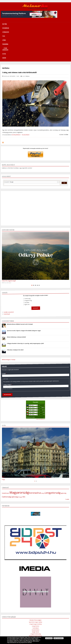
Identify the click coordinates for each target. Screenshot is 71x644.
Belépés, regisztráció (8, 135)
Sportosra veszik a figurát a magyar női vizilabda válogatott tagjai (24, 301)
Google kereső (6, 147)
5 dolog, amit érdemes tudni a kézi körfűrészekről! (20, 43)
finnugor (20, 467)
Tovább (67, 469)
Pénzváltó (35, 372)
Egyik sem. (25, 273)
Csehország (26, 267)
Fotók (32, 28)
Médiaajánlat (31, 627)
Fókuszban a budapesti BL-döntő (15, 320)
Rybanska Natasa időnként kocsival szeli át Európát (20, 294)
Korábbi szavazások (5, 277)
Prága (3, 450)
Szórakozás (25, 623)
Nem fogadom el (58, 638)
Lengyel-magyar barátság (35, 594)
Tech (31, 623)
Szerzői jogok (39, 627)
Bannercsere (47, 627)
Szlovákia (25, 271)
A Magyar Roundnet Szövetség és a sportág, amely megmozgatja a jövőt (25, 314)
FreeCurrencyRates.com (41, 389)
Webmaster (45, 631)
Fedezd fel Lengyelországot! (9, 251)
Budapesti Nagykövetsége (36, 606)
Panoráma (42, 623)
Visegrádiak (17, 623)
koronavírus (35, 463)
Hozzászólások (26, 105)
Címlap (6, 623)
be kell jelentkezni (16, 105)
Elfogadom (49, 638)
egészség (64, 463)
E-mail (3, 338)
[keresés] (31, 152)
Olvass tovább (64, 105)
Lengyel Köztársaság (36, 604)
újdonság (15, 467)
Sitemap (59, 623)
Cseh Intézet (36, 598)
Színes (36, 623)
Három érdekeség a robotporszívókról (16, 307)
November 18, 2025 (31, 387)
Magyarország (19, 463)
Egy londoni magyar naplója (36, 592)
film (24, 467)
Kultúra (11, 623)
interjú (43, 463)
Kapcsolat (65, 623)
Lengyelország (26, 269)
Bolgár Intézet (36, 602)
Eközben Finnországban (36, 590)
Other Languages (50, 623)
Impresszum (24, 627)
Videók (39, 28)
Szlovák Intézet (35, 600)
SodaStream (6, 463)
